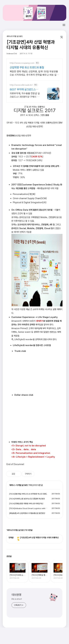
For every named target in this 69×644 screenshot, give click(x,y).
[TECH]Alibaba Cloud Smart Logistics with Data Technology (29, 508)
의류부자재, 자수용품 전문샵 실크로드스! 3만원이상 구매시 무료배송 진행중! (25, 95)
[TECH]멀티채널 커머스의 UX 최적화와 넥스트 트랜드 (28, 494)
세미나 (12, 485)
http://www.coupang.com (22, 63)
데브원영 (16, 595)
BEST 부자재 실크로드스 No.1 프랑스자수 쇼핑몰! (23, 90)
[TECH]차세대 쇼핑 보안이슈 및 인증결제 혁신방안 (27, 499)
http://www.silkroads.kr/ (21, 85)
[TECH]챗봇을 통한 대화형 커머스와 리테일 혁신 (26, 504)
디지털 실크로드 (22, 485)
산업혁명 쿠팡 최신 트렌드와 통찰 (27, 67)
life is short (17, 599)
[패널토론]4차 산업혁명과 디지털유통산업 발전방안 (27, 513)
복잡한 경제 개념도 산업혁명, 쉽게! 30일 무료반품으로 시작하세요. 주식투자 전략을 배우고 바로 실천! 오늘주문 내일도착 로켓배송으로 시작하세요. (34, 73)
